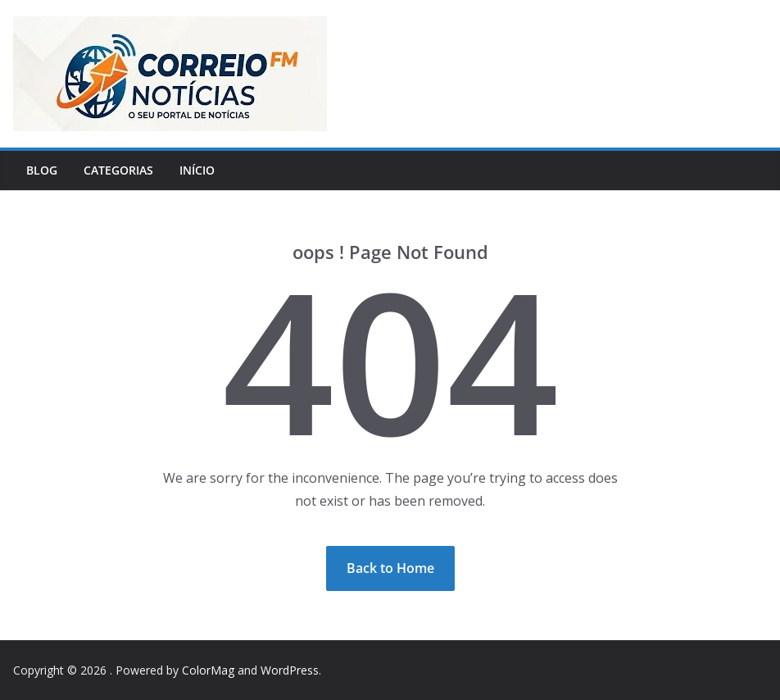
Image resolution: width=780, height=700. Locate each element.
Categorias (118, 170)
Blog (42, 170)
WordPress (290, 670)
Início (197, 170)
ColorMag (208, 670)
